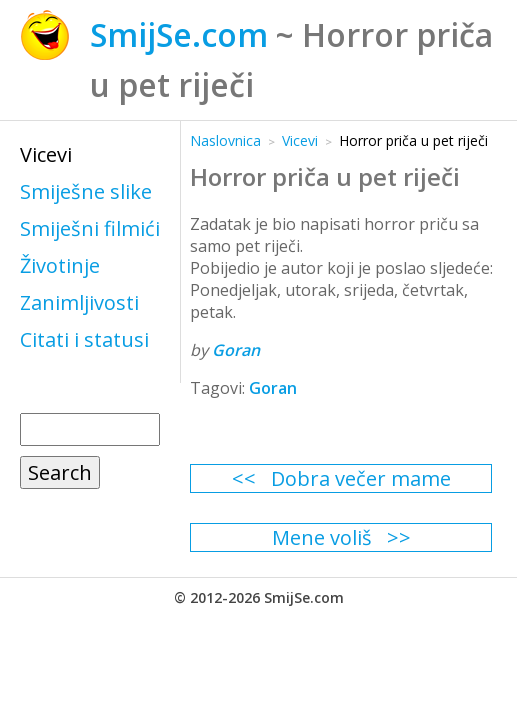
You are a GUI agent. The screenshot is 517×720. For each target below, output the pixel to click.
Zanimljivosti (79, 302)
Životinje (60, 265)
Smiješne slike (86, 191)
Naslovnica (225, 140)
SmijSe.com (179, 34)
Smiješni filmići (90, 228)
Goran (236, 350)
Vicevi (46, 154)
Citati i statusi (84, 339)
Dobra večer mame (361, 478)
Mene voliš (322, 537)
